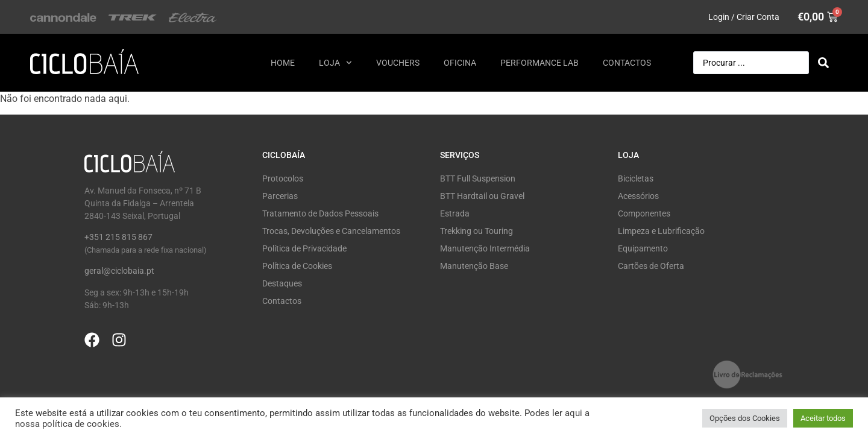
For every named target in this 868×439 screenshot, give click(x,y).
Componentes (644, 213)
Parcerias (280, 196)
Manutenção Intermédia (485, 248)
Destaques (282, 283)
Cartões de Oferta (651, 266)
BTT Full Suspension (478, 178)
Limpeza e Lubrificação (661, 231)
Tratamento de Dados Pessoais (320, 213)
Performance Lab (539, 63)
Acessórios (638, 196)
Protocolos (283, 178)
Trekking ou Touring (476, 231)
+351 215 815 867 (118, 237)
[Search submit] (823, 63)
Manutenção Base (474, 266)
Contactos (627, 63)
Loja (335, 63)
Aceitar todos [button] (823, 418)
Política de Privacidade (304, 248)
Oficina (460, 63)
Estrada (455, 213)
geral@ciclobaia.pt (119, 271)
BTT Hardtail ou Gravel (482, 196)
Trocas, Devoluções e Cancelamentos (331, 231)
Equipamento (643, 248)
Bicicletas (636, 178)
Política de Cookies (297, 266)
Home (283, 63)
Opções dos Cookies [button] (745, 418)
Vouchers (398, 63)
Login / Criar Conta (744, 17)
